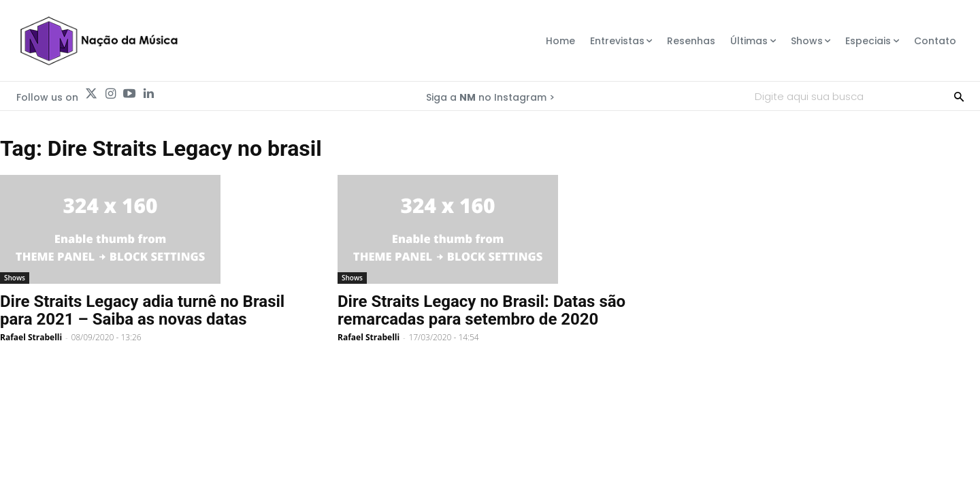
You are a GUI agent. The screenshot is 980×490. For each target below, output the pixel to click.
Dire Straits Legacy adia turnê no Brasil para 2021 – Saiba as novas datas (142, 310)
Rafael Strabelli (31, 337)
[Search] (959, 96)
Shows (15, 278)
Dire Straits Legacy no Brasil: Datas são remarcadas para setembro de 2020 (481, 310)
